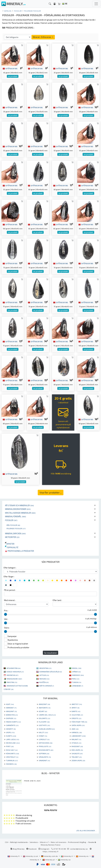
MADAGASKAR (14, 679)
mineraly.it (67, 856)
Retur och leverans (58, 842)
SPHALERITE (45, 757)
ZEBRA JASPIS (78, 760)
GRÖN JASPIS (78, 725)
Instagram (44, 849)
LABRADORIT (79, 736)
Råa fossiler (13, 525)
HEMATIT (11, 729)
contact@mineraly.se (79, 849)
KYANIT (43, 736)
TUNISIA (77, 682)
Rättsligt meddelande (19, 842)
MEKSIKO (44, 679)
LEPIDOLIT (44, 739)
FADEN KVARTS (13, 722)
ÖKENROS (11, 764)
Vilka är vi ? (44, 842)
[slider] (6, 614)
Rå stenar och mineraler (19, 505)
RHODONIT (77, 746)
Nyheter (10, 544)
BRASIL (77, 668)
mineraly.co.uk (31, 856)
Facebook (31, 849)
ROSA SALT (12, 750)
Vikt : (6, 619)
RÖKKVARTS (12, 753)
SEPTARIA (44, 753)
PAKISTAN (12, 682)
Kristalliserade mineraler (20, 513)
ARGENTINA (45, 668)
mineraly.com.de (50, 856)
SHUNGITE (77, 753)
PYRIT (10, 746)
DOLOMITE (44, 718)
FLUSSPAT (44, 722)
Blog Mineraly (17, 849)
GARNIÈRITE (12, 725)
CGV (7, 842)
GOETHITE (44, 725)
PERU (76, 679)
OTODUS (76, 743)
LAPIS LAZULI (13, 739)
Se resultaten (50, 653)
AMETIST (77, 704)
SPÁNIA (76, 672)
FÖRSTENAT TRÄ (79, 722)
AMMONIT (11, 708)
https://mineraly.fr (51, 851)
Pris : (6, 611)
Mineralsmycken (15, 533)
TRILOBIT (77, 757)
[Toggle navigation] (96, 4)
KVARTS (11, 736)
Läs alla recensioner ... (86, 830)
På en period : (10, 590)
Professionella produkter (20, 551)
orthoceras (10, 68)
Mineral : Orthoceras (43, 37)
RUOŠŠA (44, 682)
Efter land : (57, 600)
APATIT (75, 708)
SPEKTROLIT (12, 757)
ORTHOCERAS (46, 743)
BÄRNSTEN (12, 715)
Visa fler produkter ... (51, 492)
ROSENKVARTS (46, 750)
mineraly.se (64, 860)
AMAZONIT (44, 704)
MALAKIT (76, 739)
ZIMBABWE (78, 686)
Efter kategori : (10, 568)
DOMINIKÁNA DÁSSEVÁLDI (51, 672)
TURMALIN (12, 760)
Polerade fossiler (16, 528)
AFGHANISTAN (14, 668)
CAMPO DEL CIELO (47, 715)
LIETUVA (44, 675)
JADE (75, 729)
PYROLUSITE (45, 746)
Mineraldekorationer (18, 509)
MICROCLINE (13, 743)
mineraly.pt (49, 860)
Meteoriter (12, 537)
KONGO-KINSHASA (15, 672)
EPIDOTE (76, 718)
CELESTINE (77, 715)
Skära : (7, 628)
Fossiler (11, 520)
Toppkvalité (12, 547)
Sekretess (34, 842)
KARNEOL (77, 732)
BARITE (76, 711)
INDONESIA (12, 675)
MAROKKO (78, 675)
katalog (8, 11)
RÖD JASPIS (77, 750)
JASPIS (10, 732)
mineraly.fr (14, 856)
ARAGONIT (11, 711)
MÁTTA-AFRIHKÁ (47, 686)
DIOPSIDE (11, 718)
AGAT (10, 704)
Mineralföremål (16, 516)
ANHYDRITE (45, 708)
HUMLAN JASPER (47, 729)
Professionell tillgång (77, 842)
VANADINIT (44, 760)
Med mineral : (10, 600)
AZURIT (43, 711)
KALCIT (43, 732)
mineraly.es (82, 856)
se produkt (13, 76)
